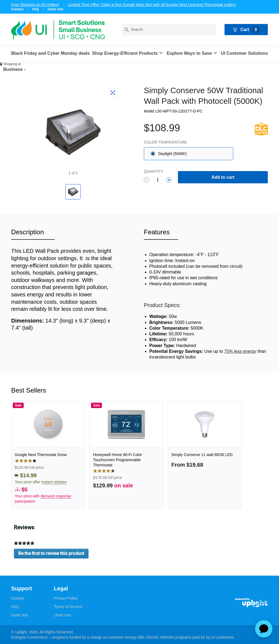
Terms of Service (68, 607)
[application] (264, 629)
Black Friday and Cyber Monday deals (50, 53)
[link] (48, 455)
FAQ (36, 9)
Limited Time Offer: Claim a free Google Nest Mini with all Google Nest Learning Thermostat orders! (152, 5)
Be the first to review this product (53, 555)
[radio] (189, 154)
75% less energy (240, 351)
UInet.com (63, 615)
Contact (17, 9)
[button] (128, 53)
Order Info (55, 9)
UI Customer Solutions (244, 53)
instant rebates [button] (54, 482)
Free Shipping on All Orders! (35, 5)
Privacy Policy (66, 598)
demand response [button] (56, 496)
